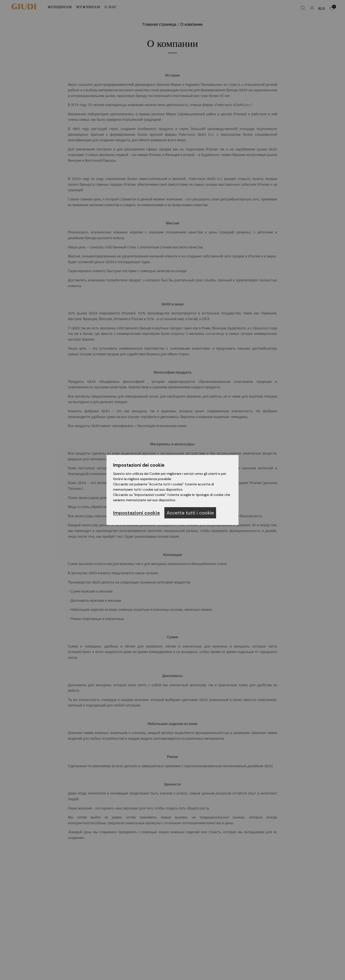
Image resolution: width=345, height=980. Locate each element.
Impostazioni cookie (137, 513)
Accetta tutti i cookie (190, 513)
